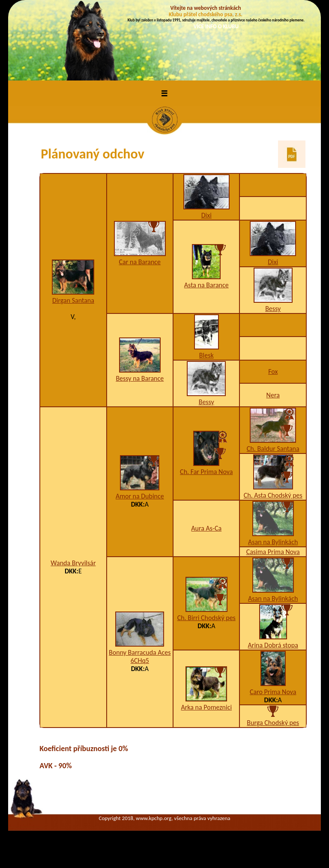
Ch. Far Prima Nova (206, 472)
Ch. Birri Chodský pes (206, 618)
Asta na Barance (206, 285)
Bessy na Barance (140, 378)
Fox (273, 371)
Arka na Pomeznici (206, 707)
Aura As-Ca (206, 528)
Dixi (206, 215)
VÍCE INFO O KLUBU (216, 26)
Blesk (206, 355)
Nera (273, 395)
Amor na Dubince (140, 496)
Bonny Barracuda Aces (140, 652)
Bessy (273, 309)
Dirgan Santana (73, 300)
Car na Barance (140, 262)
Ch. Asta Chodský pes (273, 495)
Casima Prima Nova (273, 552)
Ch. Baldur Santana (273, 449)
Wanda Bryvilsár (73, 563)
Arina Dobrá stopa (273, 645)
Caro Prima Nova (273, 692)
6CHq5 (140, 661)
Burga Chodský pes (273, 723)
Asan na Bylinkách (273, 542)
